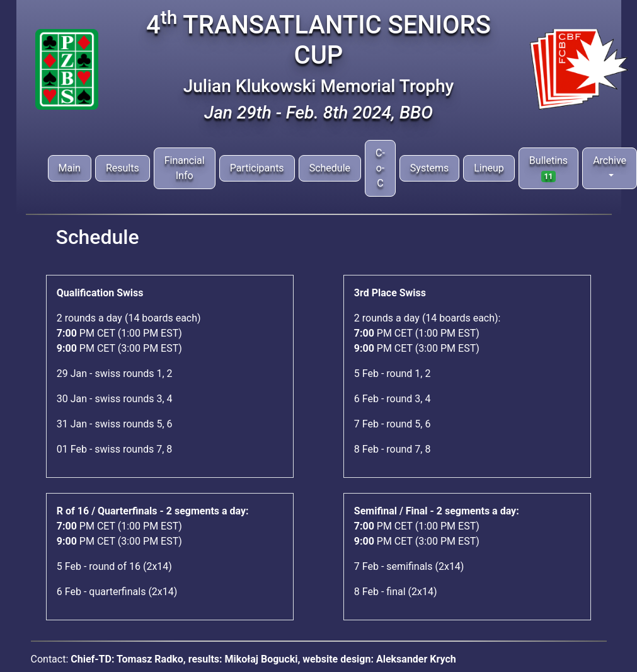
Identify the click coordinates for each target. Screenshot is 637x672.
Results (123, 168)
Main (70, 168)
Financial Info (185, 168)
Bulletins (548, 168)
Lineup (489, 168)
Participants (257, 168)
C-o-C (380, 168)
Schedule (330, 168)
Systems (429, 168)
